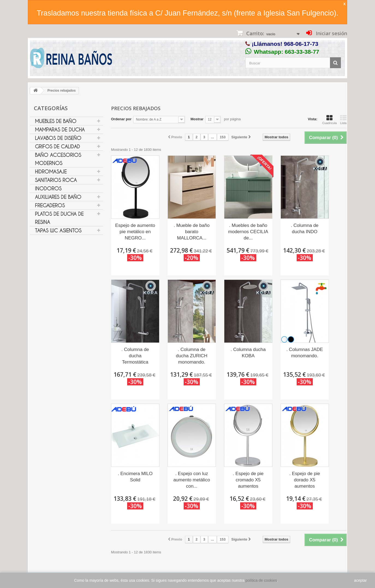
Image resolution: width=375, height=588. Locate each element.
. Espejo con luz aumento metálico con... (192, 480)
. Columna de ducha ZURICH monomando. (192, 356)
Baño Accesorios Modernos (58, 159)
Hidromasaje (51, 172)
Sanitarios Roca (56, 180)
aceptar (360, 580)
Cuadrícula (330, 120)
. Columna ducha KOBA (248, 353)
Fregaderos (50, 205)
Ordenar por (121, 119)
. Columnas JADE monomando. (305, 353)
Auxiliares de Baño (58, 197)
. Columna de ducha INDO (305, 229)
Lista (343, 120)
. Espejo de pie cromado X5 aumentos (248, 480)
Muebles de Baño (56, 121)
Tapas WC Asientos (58, 230)
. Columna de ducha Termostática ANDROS (135, 356)
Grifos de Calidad (57, 146)
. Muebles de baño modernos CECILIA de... (248, 232)
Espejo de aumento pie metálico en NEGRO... (135, 232)
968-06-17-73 (301, 44)
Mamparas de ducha (60, 130)
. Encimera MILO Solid (135, 477)
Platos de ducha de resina (59, 218)
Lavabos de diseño (58, 138)
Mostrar (197, 119)
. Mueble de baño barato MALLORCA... (192, 232)
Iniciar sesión (331, 33)
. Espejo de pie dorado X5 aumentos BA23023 (305, 480)
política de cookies (261, 580)
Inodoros (48, 188)
